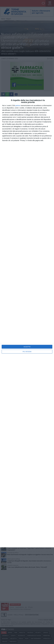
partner (18, 106)
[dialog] (27, 322)
